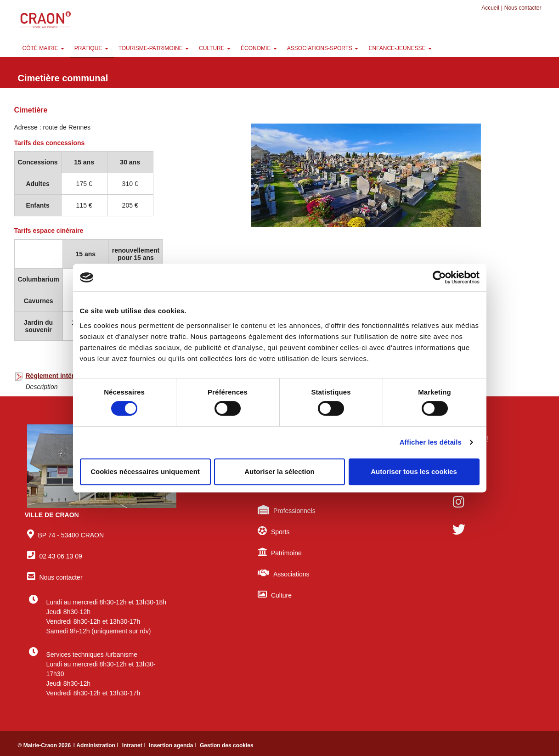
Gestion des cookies (227, 745)
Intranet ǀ (135, 745)
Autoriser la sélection (279, 471)
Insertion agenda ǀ (173, 745)
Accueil (490, 8)
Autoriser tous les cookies (414, 471)
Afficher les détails (431, 442)
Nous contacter (523, 8)
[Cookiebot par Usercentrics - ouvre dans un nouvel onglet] (439, 277)
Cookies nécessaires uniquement (145, 471)
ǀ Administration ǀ (96, 745)
